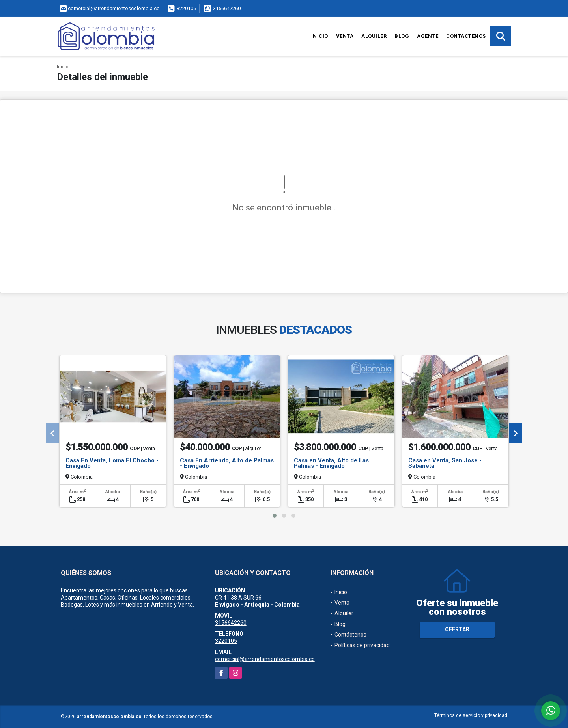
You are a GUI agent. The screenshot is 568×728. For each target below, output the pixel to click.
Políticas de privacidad (362, 645)
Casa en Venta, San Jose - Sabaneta (445, 463)
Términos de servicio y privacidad (471, 715)
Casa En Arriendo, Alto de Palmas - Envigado (227, 463)
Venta (345, 36)
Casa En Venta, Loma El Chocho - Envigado (112, 463)
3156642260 (227, 8)
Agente (428, 36)
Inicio (320, 36)
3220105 (186, 8)
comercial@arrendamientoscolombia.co (265, 659)
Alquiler (374, 36)
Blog (402, 36)
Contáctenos (466, 36)
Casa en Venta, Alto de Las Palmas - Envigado (331, 463)
